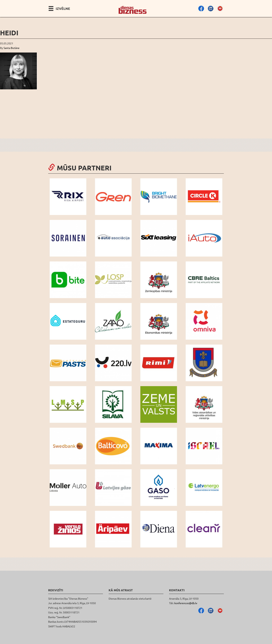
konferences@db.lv (186, 603)
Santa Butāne (12, 48)
